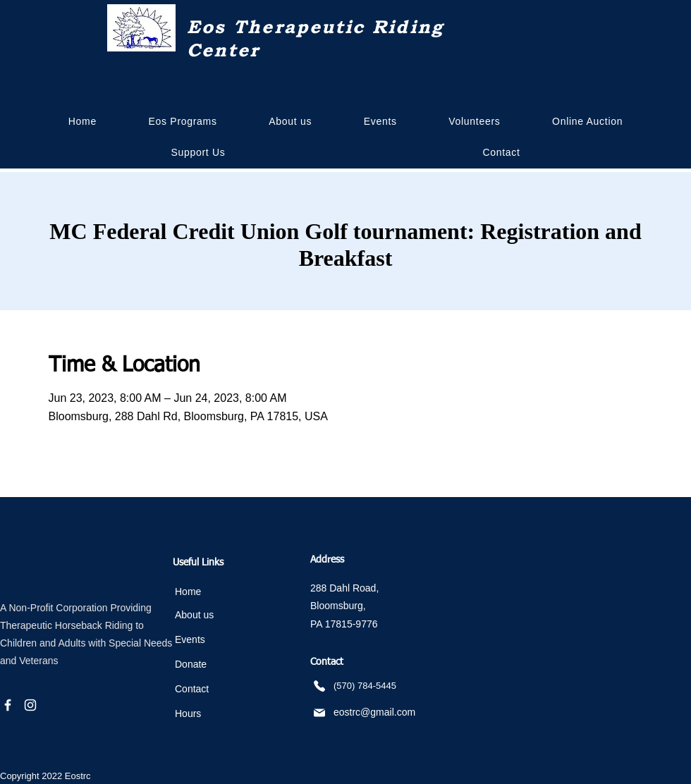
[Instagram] (30, 705)
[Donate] (219, 664)
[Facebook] (8, 705)
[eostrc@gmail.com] (372, 712)
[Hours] (219, 714)
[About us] (219, 615)
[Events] (219, 640)
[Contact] (219, 689)
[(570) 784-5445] (381, 686)
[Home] (219, 592)
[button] (290, 121)
